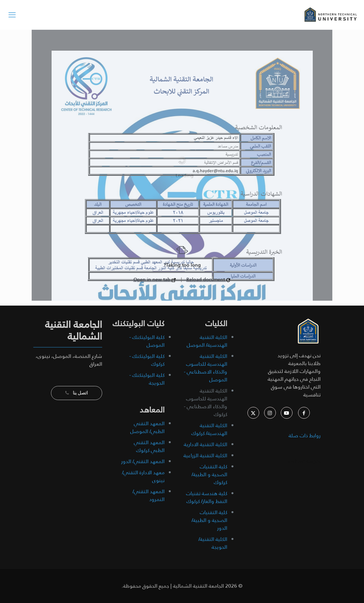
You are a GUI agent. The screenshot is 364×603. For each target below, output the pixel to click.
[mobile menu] (12, 15)
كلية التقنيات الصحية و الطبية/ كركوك (209, 474)
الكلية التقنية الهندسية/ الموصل (207, 341)
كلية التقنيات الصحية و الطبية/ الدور (209, 520)
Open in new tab (155, 279)
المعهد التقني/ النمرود (149, 495)
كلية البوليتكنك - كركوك (147, 360)
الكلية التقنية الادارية (206, 444)
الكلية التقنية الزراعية (205, 455)
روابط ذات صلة (305, 435)
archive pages (303, 461)
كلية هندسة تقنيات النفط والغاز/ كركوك (207, 497)
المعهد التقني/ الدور (143, 461)
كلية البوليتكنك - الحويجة (147, 379)
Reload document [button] (208, 279)
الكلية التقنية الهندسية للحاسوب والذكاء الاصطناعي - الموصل (206, 368)
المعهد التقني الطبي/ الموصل (147, 427)
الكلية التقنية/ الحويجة (213, 543)
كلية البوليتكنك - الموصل (147, 341)
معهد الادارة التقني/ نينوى (143, 476)
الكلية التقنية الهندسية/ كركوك (209, 429)
